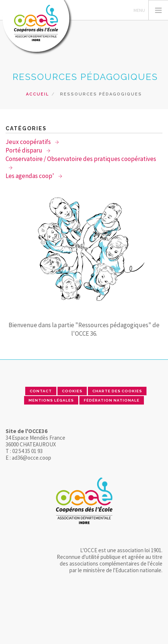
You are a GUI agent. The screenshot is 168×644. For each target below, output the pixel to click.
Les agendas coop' (30, 176)
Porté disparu (24, 150)
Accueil (37, 94)
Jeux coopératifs (29, 142)
